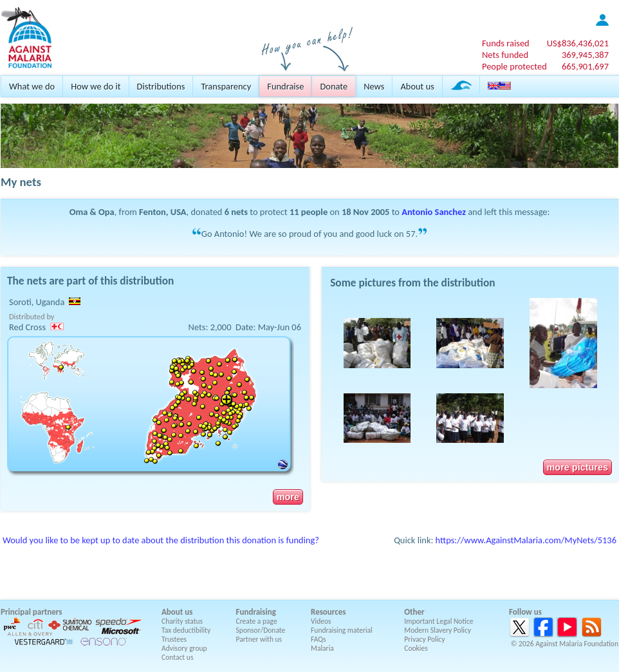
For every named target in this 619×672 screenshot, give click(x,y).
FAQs (319, 639)
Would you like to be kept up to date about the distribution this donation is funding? (161, 540)
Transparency (226, 86)
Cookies (416, 648)
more (288, 497)
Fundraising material (342, 630)
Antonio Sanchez (434, 212)
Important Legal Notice (439, 621)
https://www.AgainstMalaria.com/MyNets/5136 (526, 540)
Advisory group (184, 648)
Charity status (182, 621)
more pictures (577, 467)
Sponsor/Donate (261, 630)
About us (417, 86)
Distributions (161, 86)
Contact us (177, 657)
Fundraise (285, 86)
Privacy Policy (424, 639)
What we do (32, 86)
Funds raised (506, 43)
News (374, 86)
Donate (334, 86)
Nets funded (505, 55)
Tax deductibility (186, 630)
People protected (514, 66)
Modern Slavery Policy (438, 630)
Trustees (174, 639)
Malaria (322, 648)
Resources (328, 612)
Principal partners (31, 612)
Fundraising (256, 612)
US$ (578, 43)
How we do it (96, 86)
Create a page (257, 621)
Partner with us (259, 639)
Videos (321, 621)
